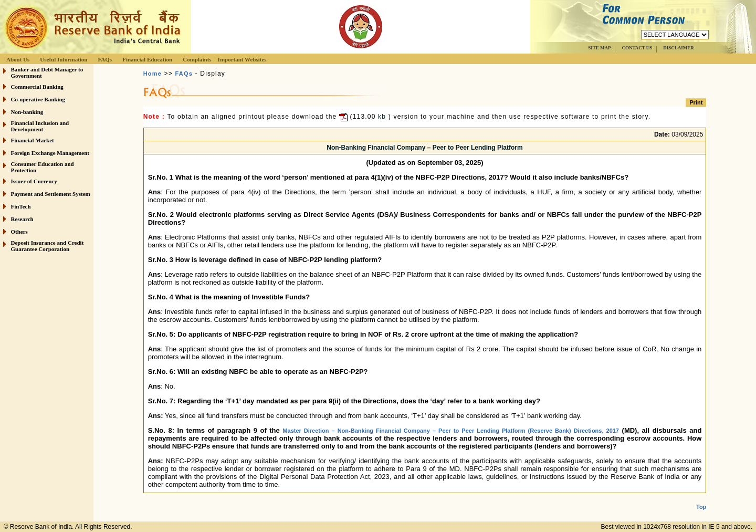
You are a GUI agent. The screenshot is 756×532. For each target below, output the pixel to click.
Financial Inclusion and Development (40, 126)
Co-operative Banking (38, 99)
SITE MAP (599, 48)
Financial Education (147, 59)
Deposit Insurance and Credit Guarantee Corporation (48, 246)
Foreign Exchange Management (50, 153)
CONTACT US (637, 48)
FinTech (21, 206)
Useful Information (64, 59)
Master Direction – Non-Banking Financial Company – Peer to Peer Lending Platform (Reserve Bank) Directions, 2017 (451, 431)
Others (19, 232)
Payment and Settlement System (51, 194)
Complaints (197, 59)
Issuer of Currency (34, 181)
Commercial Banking (37, 87)
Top (701, 498)
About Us (18, 59)
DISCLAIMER (679, 48)
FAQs (105, 59)
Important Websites (242, 59)
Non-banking (27, 112)
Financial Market (33, 140)
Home (153, 74)
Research (22, 219)
